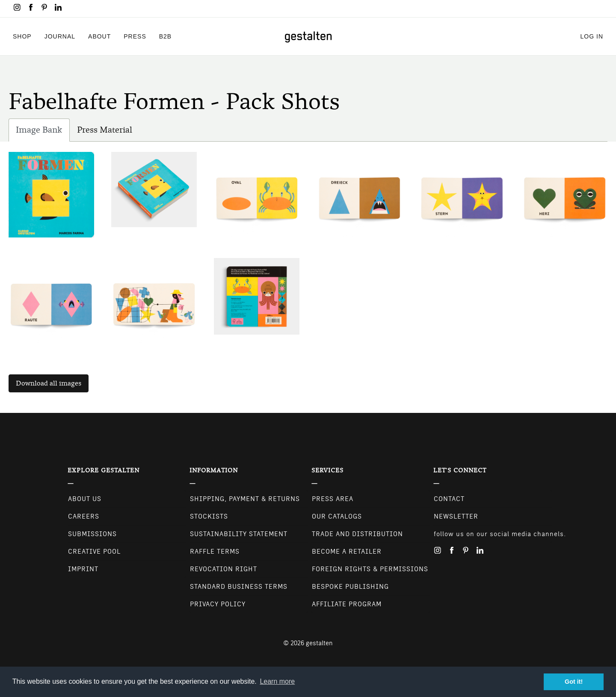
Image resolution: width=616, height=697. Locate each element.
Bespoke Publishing (350, 587)
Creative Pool (94, 552)
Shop (22, 36)
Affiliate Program (347, 604)
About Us (85, 499)
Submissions (92, 534)
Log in (592, 36)
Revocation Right (224, 569)
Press (135, 36)
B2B (165, 36)
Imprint (83, 569)
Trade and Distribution (357, 534)
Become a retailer (347, 552)
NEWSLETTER (456, 516)
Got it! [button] (574, 682)
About (99, 36)
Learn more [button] (277, 681)
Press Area (333, 499)
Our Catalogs (337, 516)
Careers (84, 516)
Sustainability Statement (239, 534)
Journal (60, 36)
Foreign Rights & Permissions (370, 569)
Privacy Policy (218, 604)
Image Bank (43, 132)
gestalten (319, 643)
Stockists (209, 516)
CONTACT (449, 499)
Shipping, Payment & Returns (245, 499)
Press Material (105, 130)
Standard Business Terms (239, 587)
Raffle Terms (215, 552)
